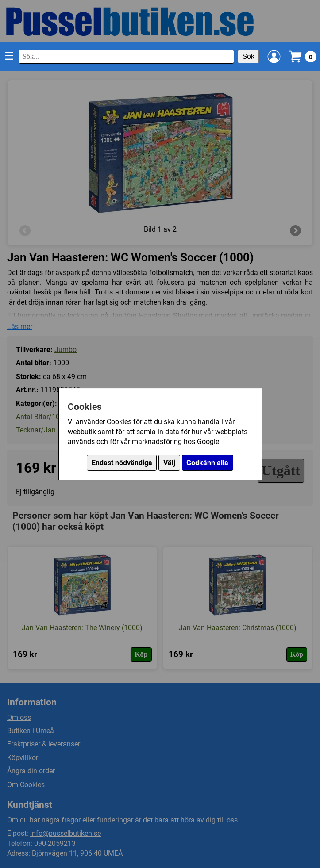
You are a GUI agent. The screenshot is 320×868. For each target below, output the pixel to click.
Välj (169, 463)
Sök (248, 56)
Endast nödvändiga (122, 463)
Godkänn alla (207, 463)
